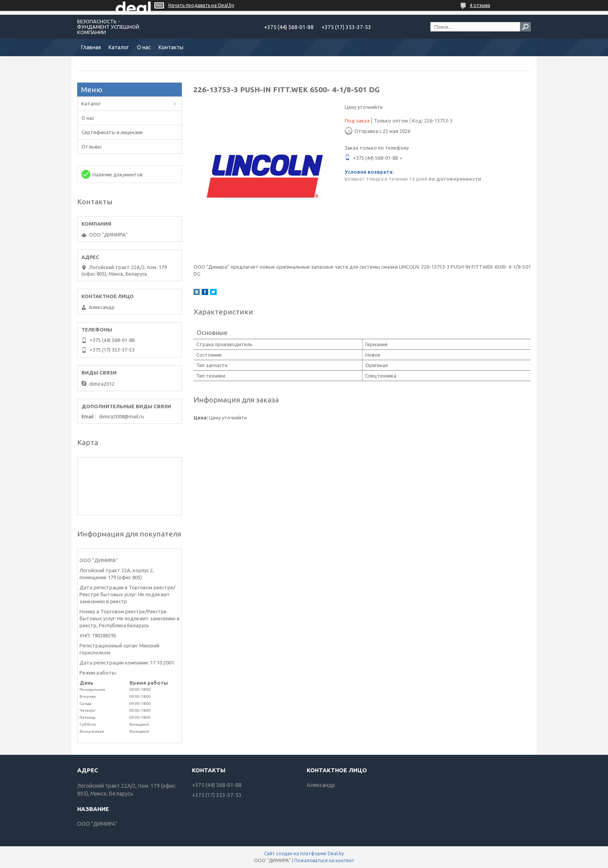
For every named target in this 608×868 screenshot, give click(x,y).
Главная (91, 47)
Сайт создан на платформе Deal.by (304, 853)
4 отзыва (480, 5)
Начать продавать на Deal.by (201, 5)
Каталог (119, 47)
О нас (144, 47)
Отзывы (92, 147)
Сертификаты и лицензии (112, 132)
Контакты (171, 47)
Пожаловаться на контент (324, 860)
